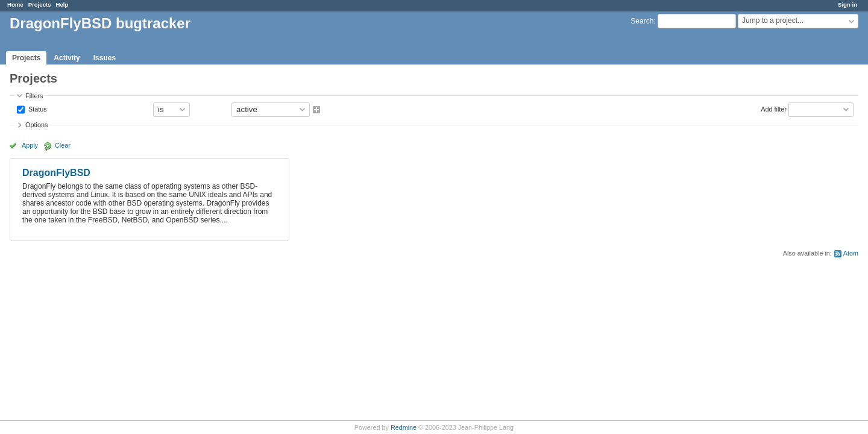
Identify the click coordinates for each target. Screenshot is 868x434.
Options (36, 125)
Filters (34, 96)
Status (37, 108)
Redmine (404, 427)
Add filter (774, 108)
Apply (30, 145)
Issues (105, 58)
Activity (67, 58)
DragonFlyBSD (56, 173)
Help (62, 5)
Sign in (848, 5)
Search (642, 21)
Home (15, 5)
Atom (851, 253)
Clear (63, 145)
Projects (40, 5)
